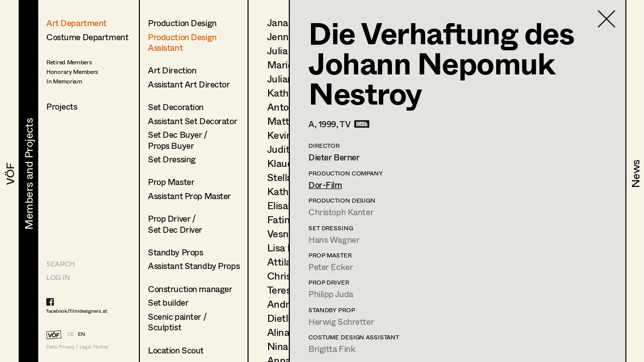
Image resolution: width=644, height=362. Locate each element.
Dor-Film (325, 185)
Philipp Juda (331, 294)
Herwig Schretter (341, 322)
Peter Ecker (331, 267)
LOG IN (58, 277)
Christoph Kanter (341, 212)
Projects (62, 106)
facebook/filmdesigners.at (77, 311)
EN (82, 334)
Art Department (76, 23)
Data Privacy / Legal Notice (77, 347)
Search (60, 264)
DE (71, 334)
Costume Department (87, 37)
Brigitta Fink (332, 349)
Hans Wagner (334, 240)
